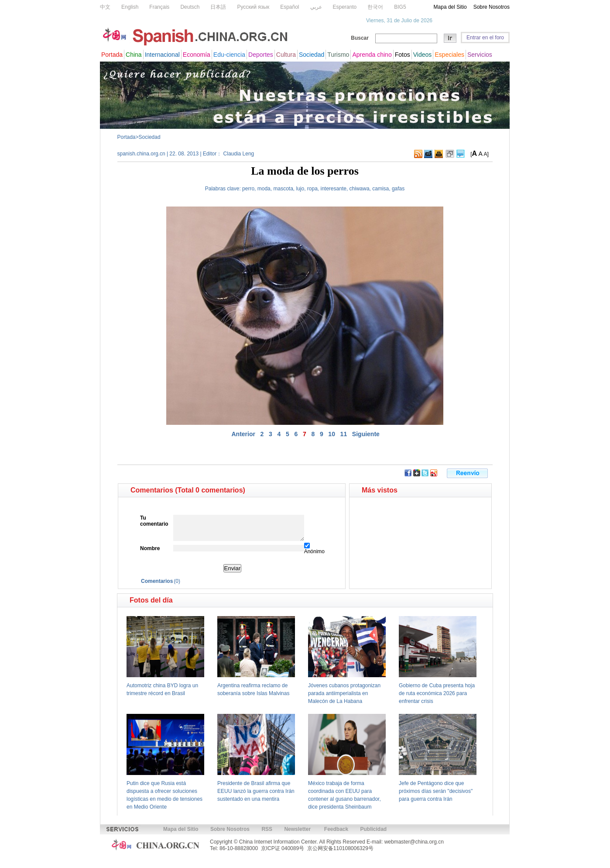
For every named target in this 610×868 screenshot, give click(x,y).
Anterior (243, 434)
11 (344, 434)
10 (332, 434)
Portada (127, 137)
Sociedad (150, 137)
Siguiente (366, 434)
